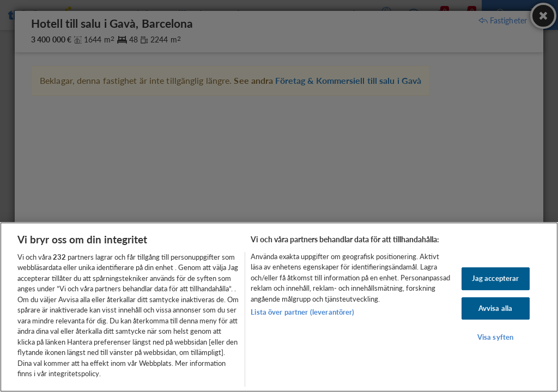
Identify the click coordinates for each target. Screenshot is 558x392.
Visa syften (495, 337)
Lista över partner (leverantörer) (302, 312)
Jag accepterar (496, 278)
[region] (279, 307)
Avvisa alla (495, 308)
